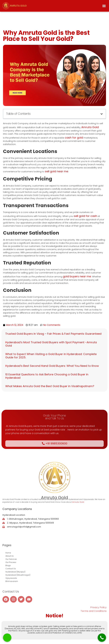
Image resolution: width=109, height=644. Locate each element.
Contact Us (11, 594)
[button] (104, 6)
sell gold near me (57, 171)
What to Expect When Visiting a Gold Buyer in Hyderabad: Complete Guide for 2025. (51, 356)
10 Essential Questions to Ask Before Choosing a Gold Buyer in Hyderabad (47, 376)
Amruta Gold (90, 127)
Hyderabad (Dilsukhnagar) (18, 601)
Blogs (8, 591)
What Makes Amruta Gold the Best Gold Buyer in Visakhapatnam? (50, 386)
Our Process (11, 588)
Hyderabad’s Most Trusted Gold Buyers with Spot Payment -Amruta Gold (51, 344)
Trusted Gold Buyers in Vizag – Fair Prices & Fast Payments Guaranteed (53, 334)
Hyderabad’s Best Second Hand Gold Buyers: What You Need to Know (52, 366)
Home (8, 578)
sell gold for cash (85, 216)
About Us (10, 582)
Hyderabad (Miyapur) (15, 597)
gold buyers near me (77, 276)
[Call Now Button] (102, 638)
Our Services (11, 585)
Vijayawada (11, 604)
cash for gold (74, 138)
